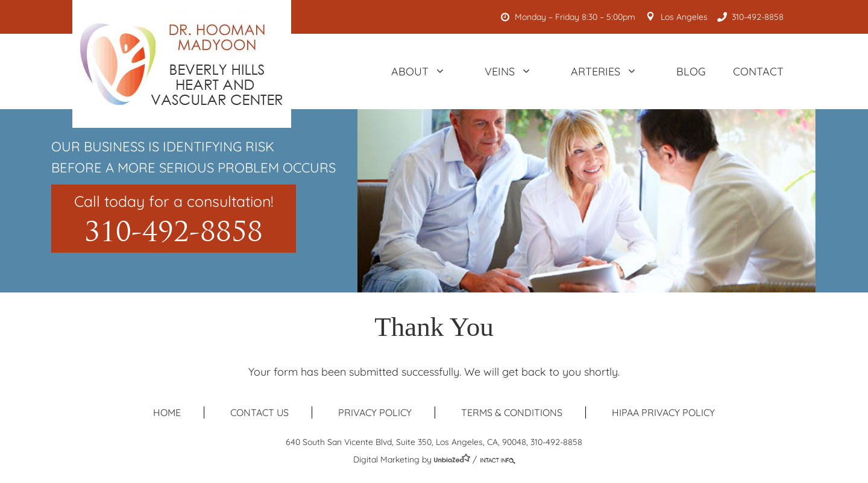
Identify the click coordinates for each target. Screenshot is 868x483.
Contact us (259, 412)
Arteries (610, 71)
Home (167, 412)
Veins (514, 71)
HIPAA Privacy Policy (663, 412)
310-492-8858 (753, 17)
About (424, 71)
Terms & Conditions (512, 412)
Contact (758, 71)
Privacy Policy (375, 412)
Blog (691, 71)
